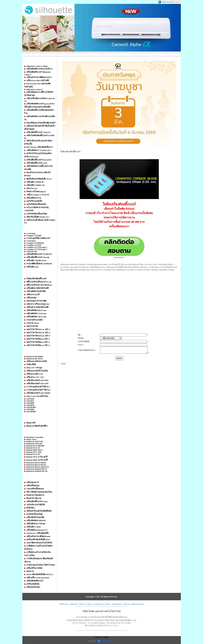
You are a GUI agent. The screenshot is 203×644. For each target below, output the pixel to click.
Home (37, 54)
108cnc (108, 604)
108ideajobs (64, 604)
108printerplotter (138, 604)
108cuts (90, 604)
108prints (74, 604)
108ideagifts (117, 604)
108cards (126, 604)
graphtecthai (99, 604)
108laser (82, 604)
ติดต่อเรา (127, 54)
